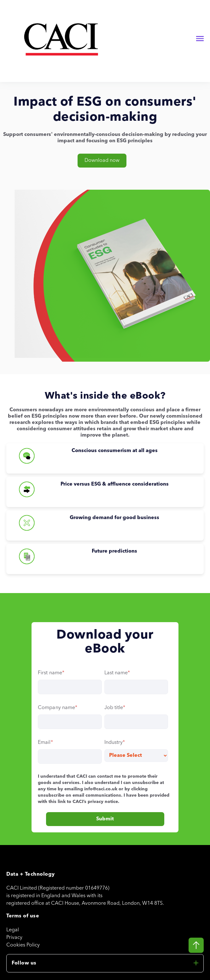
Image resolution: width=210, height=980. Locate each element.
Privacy (14, 938)
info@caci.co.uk (101, 789)
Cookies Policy (23, 945)
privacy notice (103, 802)
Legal (13, 930)
